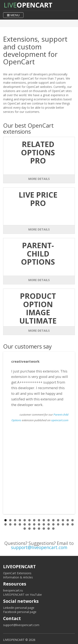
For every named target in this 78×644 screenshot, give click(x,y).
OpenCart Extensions (17, 573)
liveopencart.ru (13, 590)
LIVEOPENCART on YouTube (22, 595)
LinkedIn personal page (19, 608)
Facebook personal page (20, 612)
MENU (13, 15)
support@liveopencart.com (39, 547)
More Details (39, 179)
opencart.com (60, 420)
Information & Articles (18, 577)
